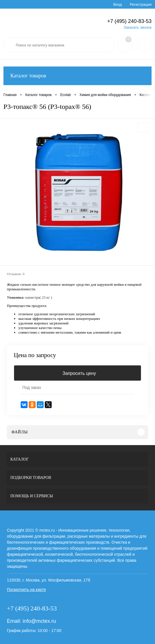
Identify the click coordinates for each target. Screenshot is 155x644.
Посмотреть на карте (26, 590)
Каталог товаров (77, 76)
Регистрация (141, 4)
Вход (118, 4)
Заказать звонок (138, 27)
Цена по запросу (35, 355)
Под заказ (32, 387)
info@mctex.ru (39, 621)
